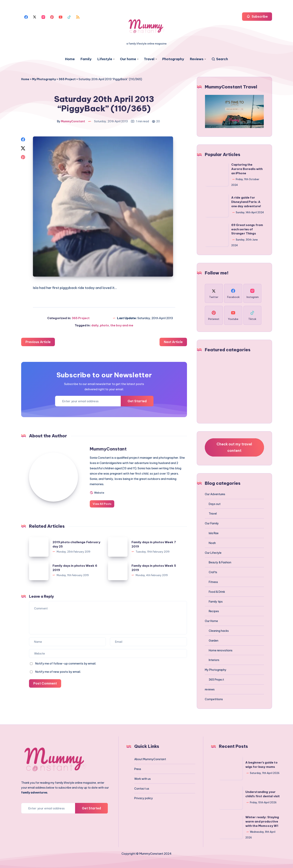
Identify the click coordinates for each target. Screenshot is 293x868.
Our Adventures (215, 494)
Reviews (197, 59)
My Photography (44, 79)
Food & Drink (217, 592)
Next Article (173, 342)
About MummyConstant (150, 759)
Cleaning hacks (219, 631)
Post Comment (45, 683)
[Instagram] (43, 17)
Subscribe (257, 16)
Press (138, 769)
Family (86, 59)
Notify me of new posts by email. (58, 672)
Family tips (216, 602)
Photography (173, 59)
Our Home (211, 621)
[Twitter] (35, 17)
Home (70, 59)
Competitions (214, 699)
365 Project (67, 79)
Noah (212, 543)
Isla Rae (214, 533)
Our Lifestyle (213, 553)
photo (104, 325)
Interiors (214, 660)
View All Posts (102, 504)
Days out (215, 504)
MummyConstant (108, 449)
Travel (149, 59)
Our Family (212, 523)
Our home (128, 59)
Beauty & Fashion (220, 562)
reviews (210, 689)
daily (95, 325)
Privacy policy (144, 798)
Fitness (213, 582)
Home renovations (221, 650)
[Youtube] (61, 17)
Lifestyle (105, 59)
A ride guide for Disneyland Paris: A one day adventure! (246, 202)
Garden (214, 641)
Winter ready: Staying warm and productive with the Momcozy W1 (262, 821)
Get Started (137, 401)
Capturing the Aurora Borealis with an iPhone (247, 169)
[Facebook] (26, 17)
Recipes (214, 611)
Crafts (213, 572)
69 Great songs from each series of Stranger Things (247, 229)
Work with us (142, 779)
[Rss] (78, 17)
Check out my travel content (234, 447)
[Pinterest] (52, 17)
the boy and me (122, 325)
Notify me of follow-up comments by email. (66, 663)
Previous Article (38, 342)
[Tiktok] (69, 17)
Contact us (142, 789)
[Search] (220, 59)
